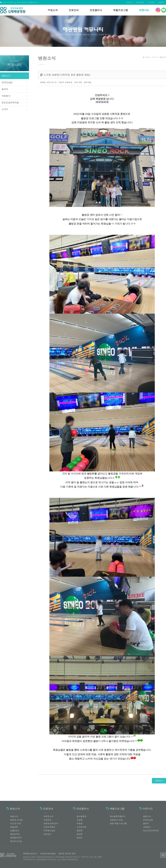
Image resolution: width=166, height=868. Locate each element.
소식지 (5, 109)
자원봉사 (6, 96)
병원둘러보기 (16, 838)
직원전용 (161, 2)
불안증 (80, 834)
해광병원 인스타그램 (158, 10)
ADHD (79, 838)
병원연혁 (14, 827)
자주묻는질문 (49, 830)
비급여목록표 (49, 827)
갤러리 (5, 89)
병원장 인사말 (16, 820)
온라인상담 (140, 2)
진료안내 (74, 10)
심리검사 (47, 834)
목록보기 (159, 781)
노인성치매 (82, 827)
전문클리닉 (96, 10)
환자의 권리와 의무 (66, 854)
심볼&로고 (15, 830)
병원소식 (6, 76)
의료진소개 (48, 816)
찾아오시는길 (16, 841)
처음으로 (129, 2)
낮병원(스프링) (116, 820)
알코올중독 (82, 816)
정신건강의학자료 (10, 103)
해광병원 (13, 10)
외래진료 (47, 820)
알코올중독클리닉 (118, 816)
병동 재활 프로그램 (118, 823)
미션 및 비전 (16, 823)
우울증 (80, 823)
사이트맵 (151, 2)
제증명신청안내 (30, 854)
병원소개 (53, 10)
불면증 (80, 830)
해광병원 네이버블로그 (164, 10)
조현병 (80, 820)
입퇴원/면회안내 (51, 823)
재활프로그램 (120, 10)
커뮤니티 (144, 10)
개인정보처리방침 (47, 854)
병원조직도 (15, 834)
